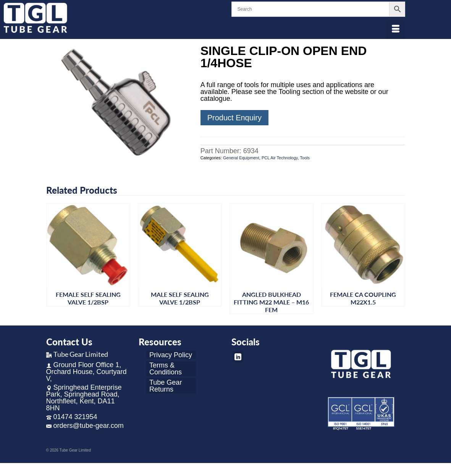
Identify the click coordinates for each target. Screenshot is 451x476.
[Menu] (396, 29)
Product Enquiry (234, 118)
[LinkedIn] (238, 357)
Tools (305, 158)
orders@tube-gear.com (85, 426)
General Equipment (241, 158)
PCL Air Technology (280, 158)
